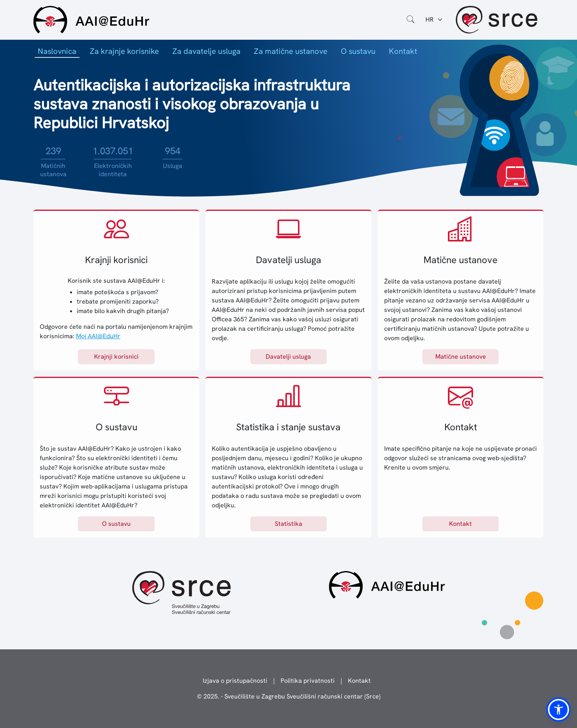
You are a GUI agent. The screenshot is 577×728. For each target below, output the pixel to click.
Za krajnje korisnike (124, 51)
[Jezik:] (434, 20)
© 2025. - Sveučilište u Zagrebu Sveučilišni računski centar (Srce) (289, 696)
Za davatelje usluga (206, 51)
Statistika (288, 524)
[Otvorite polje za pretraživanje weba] (411, 20)
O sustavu (358, 51)
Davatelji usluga (288, 357)
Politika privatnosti (308, 681)
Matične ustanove (461, 357)
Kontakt (403, 51)
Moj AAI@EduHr (98, 336)
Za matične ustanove (291, 51)
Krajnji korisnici (116, 357)
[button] (559, 710)
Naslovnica (57, 51)
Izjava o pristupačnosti (235, 681)
